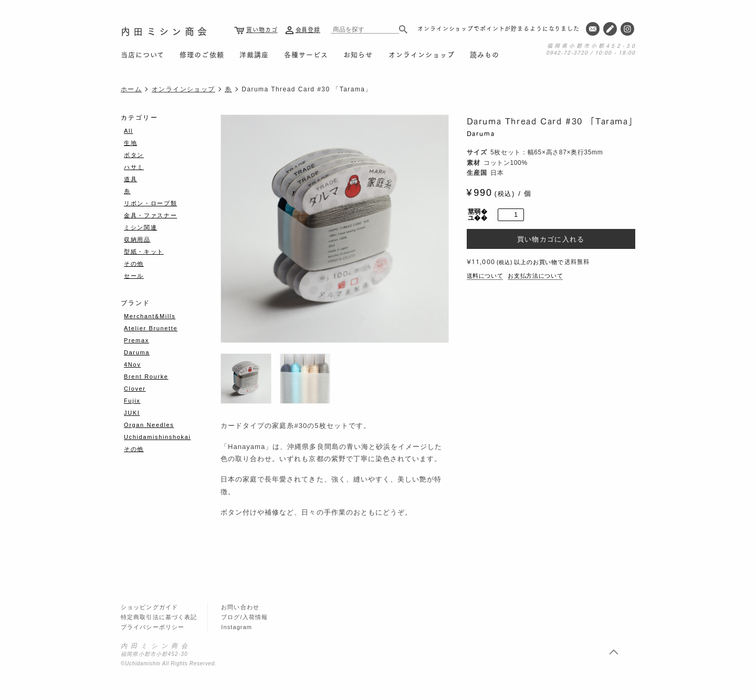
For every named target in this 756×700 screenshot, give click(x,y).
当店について (143, 54)
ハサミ (134, 167)
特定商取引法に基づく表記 (159, 617)
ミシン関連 (140, 227)
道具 (130, 179)
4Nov (132, 364)
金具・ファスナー (150, 215)
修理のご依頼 (202, 54)
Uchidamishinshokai (157, 437)
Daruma (481, 133)
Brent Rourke (146, 377)
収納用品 (137, 239)
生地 (130, 143)
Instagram (237, 627)
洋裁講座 (254, 54)
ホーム (131, 89)
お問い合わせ (240, 607)
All (128, 131)
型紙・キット (144, 252)
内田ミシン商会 (165, 31)
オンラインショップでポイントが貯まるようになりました (498, 28)
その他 (134, 264)
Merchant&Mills (150, 316)
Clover (135, 389)
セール (134, 276)
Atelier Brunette (151, 328)
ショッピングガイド (149, 607)
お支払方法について (535, 276)
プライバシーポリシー (153, 627)
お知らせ (358, 54)
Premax (136, 340)
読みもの (485, 54)
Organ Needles (149, 425)
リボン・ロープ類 (150, 203)
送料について (485, 276)
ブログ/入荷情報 (244, 617)
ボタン (134, 155)
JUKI (132, 413)
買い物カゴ (262, 29)
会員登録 (308, 29)
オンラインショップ (422, 54)
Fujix (132, 401)
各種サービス (306, 54)
